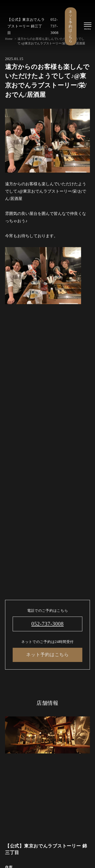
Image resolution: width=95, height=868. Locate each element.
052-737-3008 (54, 26)
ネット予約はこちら (70, 26)
